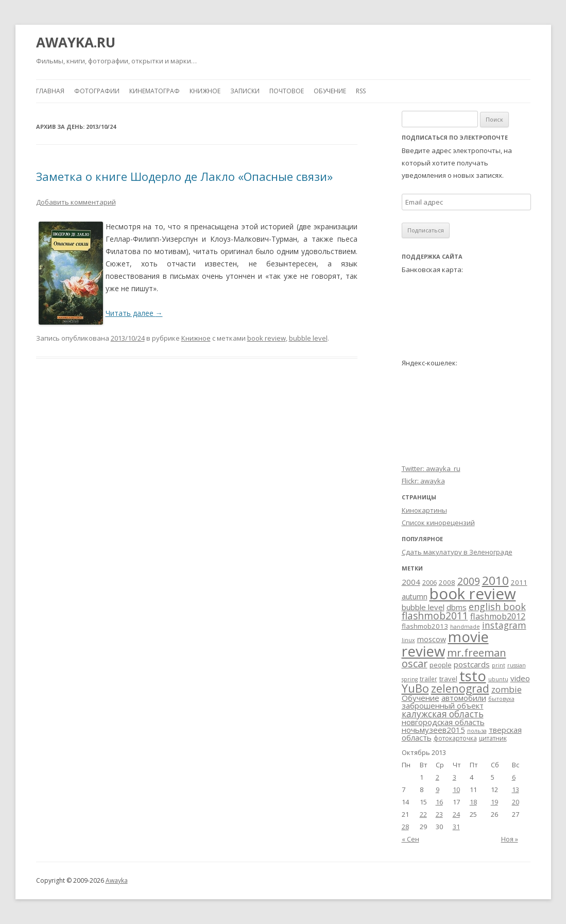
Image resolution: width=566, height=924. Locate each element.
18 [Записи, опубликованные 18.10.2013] (473, 802)
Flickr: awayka (423, 481)
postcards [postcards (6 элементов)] (472, 664)
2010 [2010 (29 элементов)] (495, 581)
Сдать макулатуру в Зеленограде (457, 552)
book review (267, 338)
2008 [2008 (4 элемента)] (447, 582)
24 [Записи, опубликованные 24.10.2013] (456, 814)
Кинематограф (155, 91)
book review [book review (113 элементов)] (473, 594)
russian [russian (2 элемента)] (517, 665)
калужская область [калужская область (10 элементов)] (443, 714)
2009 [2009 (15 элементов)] (469, 581)
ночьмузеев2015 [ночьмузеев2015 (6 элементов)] (433, 730)
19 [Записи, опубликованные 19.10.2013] (494, 802)
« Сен (410, 839)
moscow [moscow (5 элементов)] (432, 639)
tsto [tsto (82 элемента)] (473, 676)
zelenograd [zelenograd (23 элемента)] (460, 688)
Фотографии (97, 91)
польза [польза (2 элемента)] (477, 731)
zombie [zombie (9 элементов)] (507, 689)
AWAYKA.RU (76, 42)
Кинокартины (424, 510)
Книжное (205, 91)
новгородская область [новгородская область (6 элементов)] (443, 722)
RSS (361, 91)
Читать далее (134, 313)
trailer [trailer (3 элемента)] (428, 679)
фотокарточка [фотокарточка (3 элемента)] (455, 738)
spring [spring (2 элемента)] (410, 679)
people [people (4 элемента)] (441, 665)
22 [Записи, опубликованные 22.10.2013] (423, 814)
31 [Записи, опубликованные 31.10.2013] (456, 827)
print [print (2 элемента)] (499, 665)
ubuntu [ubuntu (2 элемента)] (498, 679)
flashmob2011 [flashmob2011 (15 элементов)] (435, 616)
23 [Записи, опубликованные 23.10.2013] (439, 814)
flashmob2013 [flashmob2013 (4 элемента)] (425, 626)
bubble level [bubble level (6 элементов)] (423, 607)
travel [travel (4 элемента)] (448, 679)
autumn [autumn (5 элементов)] (415, 597)
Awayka (117, 880)
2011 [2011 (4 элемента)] (519, 582)
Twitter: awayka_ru (431, 468)
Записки (245, 91)
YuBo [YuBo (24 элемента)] (415, 688)
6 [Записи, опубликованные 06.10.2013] (514, 777)
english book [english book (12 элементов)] (497, 607)
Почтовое (287, 91)
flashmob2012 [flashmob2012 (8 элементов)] (498, 616)
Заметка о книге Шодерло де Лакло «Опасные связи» (184, 176)
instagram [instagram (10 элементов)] (504, 625)
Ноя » (510, 839)
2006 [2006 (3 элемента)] (430, 583)
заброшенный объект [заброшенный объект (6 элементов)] (443, 705)
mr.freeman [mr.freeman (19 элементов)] (477, 652)
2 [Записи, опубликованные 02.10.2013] (438, 777)
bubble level (308, 338)
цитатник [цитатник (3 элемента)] (493, 738)
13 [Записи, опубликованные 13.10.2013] (516, 789)
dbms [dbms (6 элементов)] (457, 607)
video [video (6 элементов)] (520, 678)
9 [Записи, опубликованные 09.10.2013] (438, 789)
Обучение (330, 91)
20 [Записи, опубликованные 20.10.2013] (516, 802)
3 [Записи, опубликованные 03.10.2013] (454, 777)
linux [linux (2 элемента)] (408, 640)
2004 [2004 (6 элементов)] (411, 582)
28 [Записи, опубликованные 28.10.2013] (405, 827)
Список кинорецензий (438, 523)
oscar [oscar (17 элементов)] (415, 663)
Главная (50, 91)
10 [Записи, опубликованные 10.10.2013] (456, 789)
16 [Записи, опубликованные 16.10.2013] (439, 802)
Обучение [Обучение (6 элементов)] (421, 698)
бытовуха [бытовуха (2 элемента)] (501, 699)
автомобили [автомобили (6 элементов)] (464, 698)
